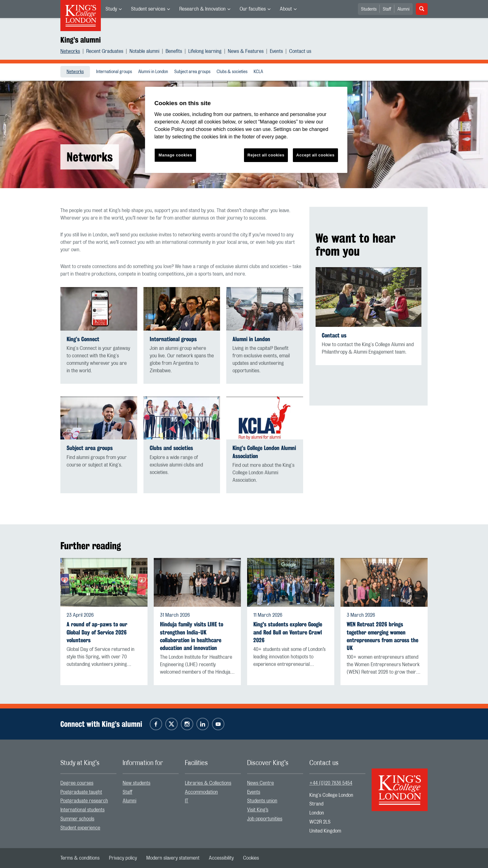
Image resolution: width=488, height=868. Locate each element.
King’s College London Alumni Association (264, 452)
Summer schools (77, 819)
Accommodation (201, 792)
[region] (246, 130)
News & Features (246, 51)
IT (187, 801)
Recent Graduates (105, 51)
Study (111, 9)
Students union (262, 801)
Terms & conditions (80, 858)
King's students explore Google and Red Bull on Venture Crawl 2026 (288, 632)
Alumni (404, 9)
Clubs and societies (171, 448)
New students (136, 783)
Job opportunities (265, 819)
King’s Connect (83, 339)
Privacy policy (123, 858)
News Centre (260, 783)
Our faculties (253, 9)
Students (369, 9)
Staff (387, 9)
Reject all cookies (266, 155)
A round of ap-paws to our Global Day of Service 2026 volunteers (97, 632)
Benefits (174, 51)
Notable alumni (144, 51)
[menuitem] (114, 9)
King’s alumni (81, 40)
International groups (114, 72)
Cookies (251, 858)
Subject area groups (192, 72)
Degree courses (77, 783)
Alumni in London (153, 72)
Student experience (80, 828)
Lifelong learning (205, 51)
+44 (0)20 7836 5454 (331, 783)
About (286, 9)
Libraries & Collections (208, 783)
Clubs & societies (232, 72)
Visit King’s (258, 810)
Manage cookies (176, 155)
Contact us (300, 51)
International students (82, 810)
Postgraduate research (84, 801)
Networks (70, 51)
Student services (148, 9)
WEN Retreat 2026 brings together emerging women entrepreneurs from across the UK (382, 636)
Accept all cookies (315, 155)
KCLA (258, 72)
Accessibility (221, 858)
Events (276, 51)
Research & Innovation (202, 9)
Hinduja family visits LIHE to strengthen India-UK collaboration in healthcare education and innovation (192, 636)
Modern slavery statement (173, 858)
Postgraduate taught (81, 792)
